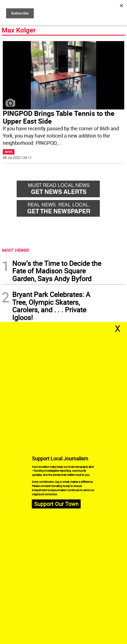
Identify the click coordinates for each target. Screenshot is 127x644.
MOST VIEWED (15, 250)
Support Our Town (56, 504)
